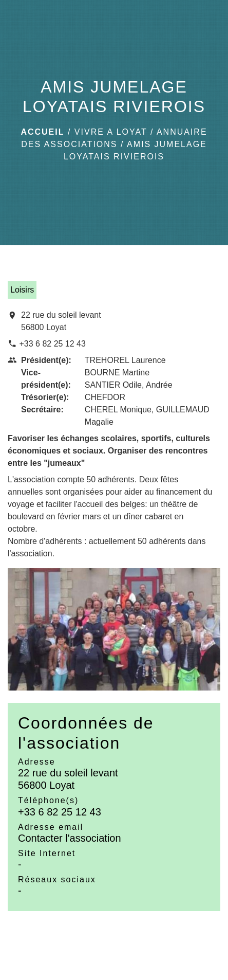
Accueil (42, 132)
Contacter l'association (70, 838)
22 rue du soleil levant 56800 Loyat (61, 321)
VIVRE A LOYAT (111, 132)
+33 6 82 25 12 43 (52, 344)
